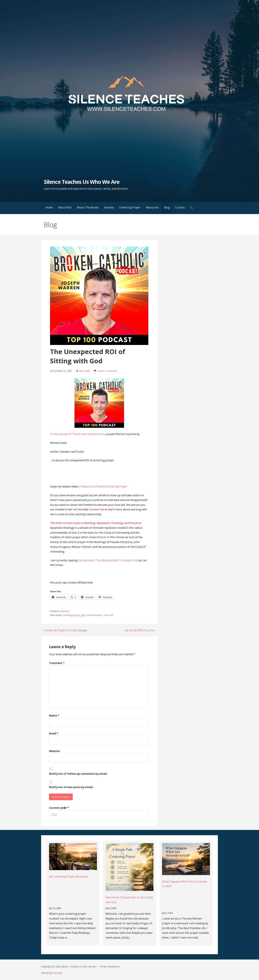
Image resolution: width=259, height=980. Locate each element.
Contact (180, 207)
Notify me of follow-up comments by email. (78, 774)
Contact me (97, 509)
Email (54, 733)
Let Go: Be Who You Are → (141, 630)
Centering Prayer (130, 207)
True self (108, 615)
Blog (167, 207)
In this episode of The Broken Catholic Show (78, 434)
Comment (57, 663)
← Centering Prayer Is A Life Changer (64, 630)
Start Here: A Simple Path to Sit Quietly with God (129, 900)
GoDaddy (57, 973)
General (65, 611)
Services (109, 207)
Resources (152, 207)
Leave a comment (107, 371)
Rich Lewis (85, 371)
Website (55, 751)
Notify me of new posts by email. (71, 787)
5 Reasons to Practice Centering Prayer (103, 486)
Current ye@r (59, 808)
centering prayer (71, 615)
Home (49, 207)
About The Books (88, 207)
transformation (94, 615)
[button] (192, 208)
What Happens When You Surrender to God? (185, 884)
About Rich (65, 207)
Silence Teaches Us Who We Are (82, 182)
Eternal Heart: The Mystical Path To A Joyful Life (108, 560)
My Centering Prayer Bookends (69, 877)
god (83, 615)
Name (54, 716)
